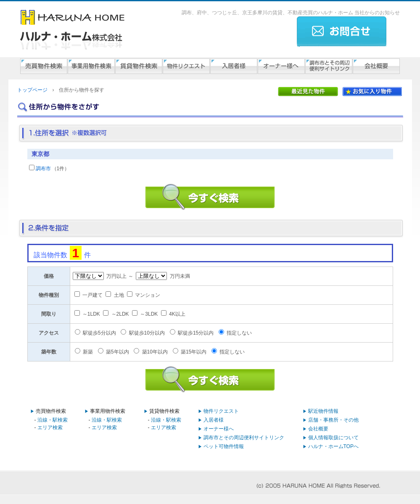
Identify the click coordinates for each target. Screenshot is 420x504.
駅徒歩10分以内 (147, 333)
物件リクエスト (221, 411)
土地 (119, 295)
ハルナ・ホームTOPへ (333, 446)
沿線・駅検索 (53, 420)
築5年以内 (118, 352)
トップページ (32, 90)
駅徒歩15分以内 (196, 333)
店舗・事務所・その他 (333, 420)
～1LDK (91, 314)
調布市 (43, 169)
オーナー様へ (219, 429)
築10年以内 (155, 352)
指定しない (239, 333)
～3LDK (149, 314)
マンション (148, 295)
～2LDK (120, 314)
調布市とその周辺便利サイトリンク (244, 438)
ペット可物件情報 (224, 446)
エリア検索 (50, 427)
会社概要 (318, 429)
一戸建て (92, 295)
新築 (88, 352)
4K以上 (177, 314)
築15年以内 (194, 352)
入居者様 (214, 420)
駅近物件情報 (323, 411)
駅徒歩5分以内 (99, 333)
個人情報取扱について (333, 438)
